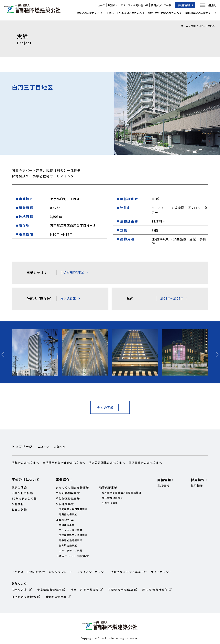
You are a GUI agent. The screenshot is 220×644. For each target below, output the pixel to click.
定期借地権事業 (68, 514)
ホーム (185, 26)
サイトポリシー (161, 572)
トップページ (22, 446)
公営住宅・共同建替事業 (73, 509)
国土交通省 (20, 590)
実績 (193, 26)
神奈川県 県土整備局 (85, 590)
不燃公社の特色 (22, 493)
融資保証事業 (108, 488)
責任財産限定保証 (113, 498)
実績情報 (163, 486)
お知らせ (111, 7)
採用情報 (182, 7)
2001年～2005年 (172, 298)
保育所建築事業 (68, 545)
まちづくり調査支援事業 (72, 488)
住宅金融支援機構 (24, 597)
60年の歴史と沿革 (24, 499)
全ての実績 (105, 407)
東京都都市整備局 (49, 590)
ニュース (98, 7)
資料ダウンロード (159, 7)
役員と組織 (19, 510)
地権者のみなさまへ (86, 14)
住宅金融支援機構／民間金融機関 (122, 493)
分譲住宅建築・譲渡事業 (73, 535)
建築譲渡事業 (65, 520)
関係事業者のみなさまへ (198, 14)
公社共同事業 (110, 503)
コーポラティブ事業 (71, 550)
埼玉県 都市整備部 (155, 590)
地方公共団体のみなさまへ (162, 14)
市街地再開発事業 (72, 272)
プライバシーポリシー (92, 572)
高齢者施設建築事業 (71, 540)
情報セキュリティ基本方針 (129, 572)
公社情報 (18, 504)
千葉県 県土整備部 (121, 590)
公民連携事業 (65, 504)
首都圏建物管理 (56, 597)
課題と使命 (19, 488)
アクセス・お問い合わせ (132, 7)
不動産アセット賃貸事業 (72, 556)
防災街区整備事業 (68, 499)
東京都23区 (68, 298)
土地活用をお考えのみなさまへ (122, 14)
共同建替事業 (67, 525)
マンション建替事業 (71, 530)
